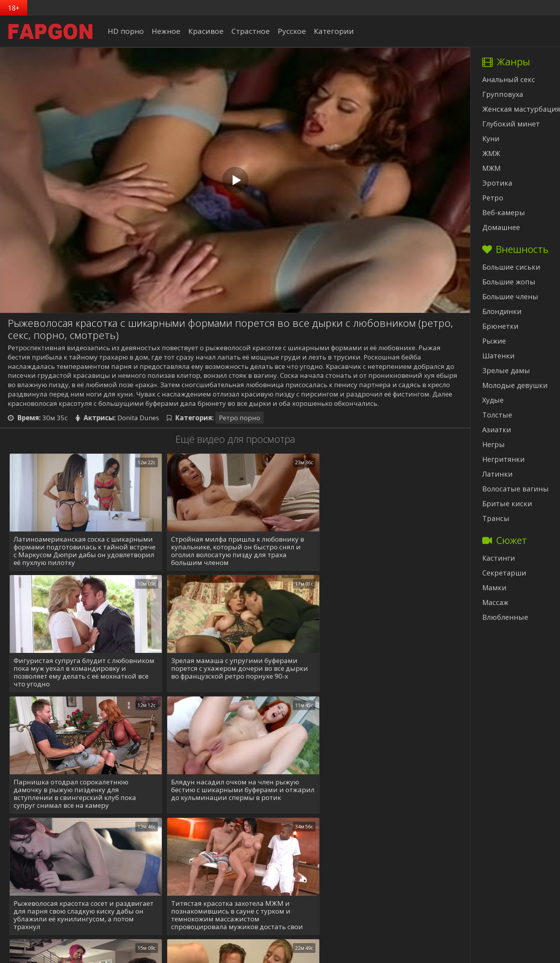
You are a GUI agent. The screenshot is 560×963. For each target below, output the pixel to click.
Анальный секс (509, 79)
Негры (493, 444)
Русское (293, 31)
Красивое (207, 31)
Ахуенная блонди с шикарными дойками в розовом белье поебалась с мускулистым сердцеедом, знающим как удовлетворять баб (234, 915)
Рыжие (494, 341)
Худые (493, 400)
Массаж (495, 602)
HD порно (127, 31)
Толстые (497, 415)
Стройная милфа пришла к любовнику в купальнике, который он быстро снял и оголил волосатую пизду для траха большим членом (232, 551)
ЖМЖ (491, 153)
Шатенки (498, 356)
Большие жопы (509, 282)
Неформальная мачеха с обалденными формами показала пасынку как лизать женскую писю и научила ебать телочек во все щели (383, 794)
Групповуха (503, 94)
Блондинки (502, 311)
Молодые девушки (515, 385)
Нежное (167, 31)
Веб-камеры (504, 212)
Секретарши (504, 573)
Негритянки (503, 459)
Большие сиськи (511, 267)
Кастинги (499, 558)
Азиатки (497, 430)
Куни (491, 139)
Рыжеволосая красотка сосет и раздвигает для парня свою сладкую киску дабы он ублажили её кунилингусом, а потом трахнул (74, 794)
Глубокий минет (511, 124)
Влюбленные (505, 617)
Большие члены (510, 296)
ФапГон (284, 955)
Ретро (493, 198)
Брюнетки (500, 326)
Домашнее (501, 227)
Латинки (497, 474)
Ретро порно (240, 418)
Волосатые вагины (515, 489)
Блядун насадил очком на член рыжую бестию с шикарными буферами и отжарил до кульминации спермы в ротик (381, 672)
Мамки (494, 588)
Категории (335, 31)
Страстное (252, 31)
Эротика (497, 183)
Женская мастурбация (521, 109)
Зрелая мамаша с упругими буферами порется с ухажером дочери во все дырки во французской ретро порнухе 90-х (82, 669)
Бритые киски (507, 503)
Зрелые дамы (506, 370)
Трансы (496, 518)
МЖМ (491, 168)
